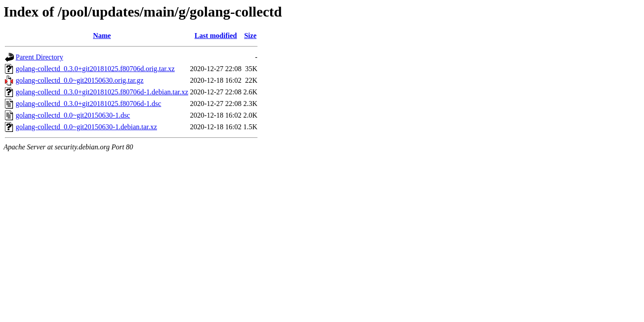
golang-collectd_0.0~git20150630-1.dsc (73, 115)
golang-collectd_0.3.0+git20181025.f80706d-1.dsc (88, 104)
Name (102, 36)
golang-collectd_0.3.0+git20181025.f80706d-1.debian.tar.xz (102, 92)
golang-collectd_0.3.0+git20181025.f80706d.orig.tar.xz (95, 69)
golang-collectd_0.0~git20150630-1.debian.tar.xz (86, 127)
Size (250, 36)
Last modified (216, 36)
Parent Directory (39, 57)
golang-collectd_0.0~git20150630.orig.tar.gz (80, 80)
